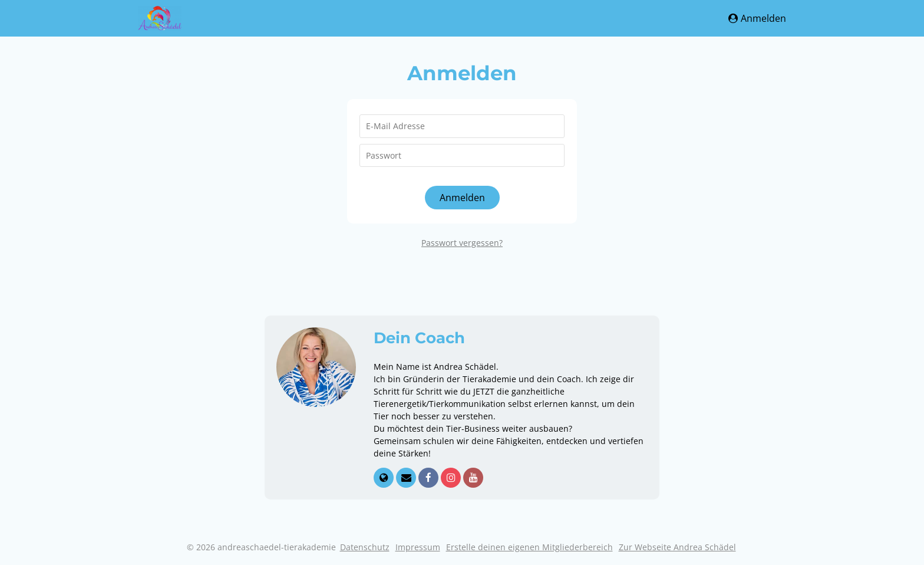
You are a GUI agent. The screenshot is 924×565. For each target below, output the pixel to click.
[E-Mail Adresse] (462, 126)
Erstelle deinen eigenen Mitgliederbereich (529, 547)
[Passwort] (462, 156)
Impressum (418, 547)
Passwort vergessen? (462, 243)
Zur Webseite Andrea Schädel (677, 547)
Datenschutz (365, 547)
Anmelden (757, 18)
